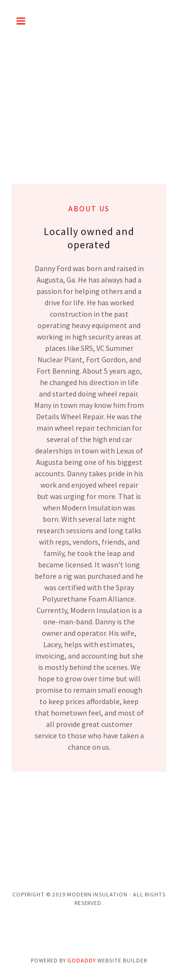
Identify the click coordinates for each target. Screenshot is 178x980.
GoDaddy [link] (82, 960)
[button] (23, 21)
